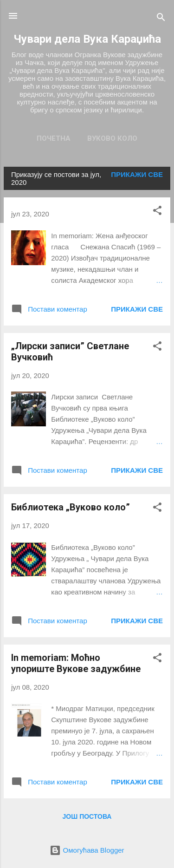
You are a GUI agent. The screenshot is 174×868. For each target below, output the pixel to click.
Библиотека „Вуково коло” (71, 507)
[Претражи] (161, 19)
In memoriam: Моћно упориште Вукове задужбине (76, 663)
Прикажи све (137, 174)
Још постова (87, 816)
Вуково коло (112, 138)
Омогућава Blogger (87, 850)
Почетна (54, 138)
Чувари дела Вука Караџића (87, 39)
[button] (157, 212)
